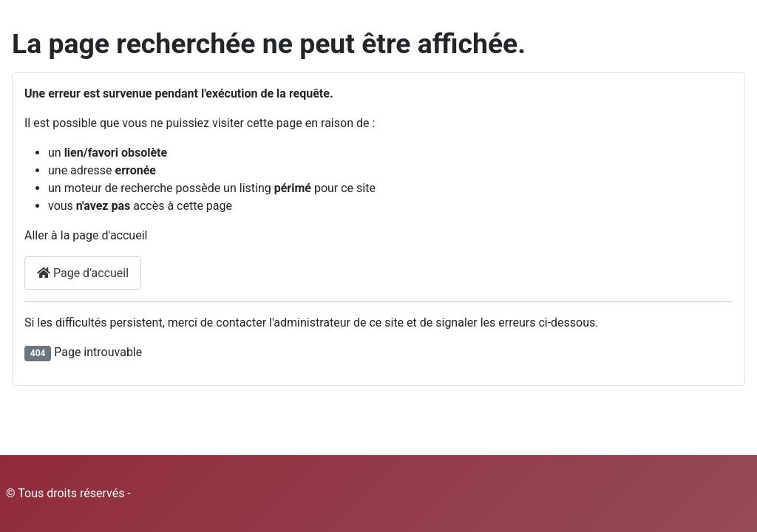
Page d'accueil (83, 273)
